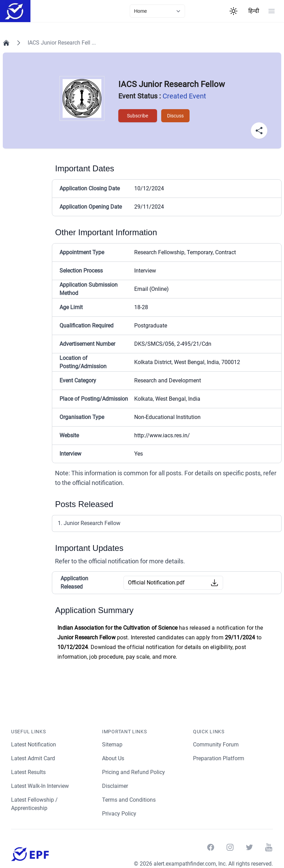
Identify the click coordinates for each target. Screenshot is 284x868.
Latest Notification (34, 745)
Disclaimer (115, 786)
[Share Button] (259, 131)
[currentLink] (157, 11)
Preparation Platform (219, 758)
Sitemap (112, 745)
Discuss (175, 116)
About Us (113, 758)
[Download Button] (214, 583)
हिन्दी (254, 11)
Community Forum (216, 745)
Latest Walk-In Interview (41, 786)
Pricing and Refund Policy (134, 772)
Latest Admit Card (33, 758)
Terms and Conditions (129, 800)
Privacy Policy (119, 814)
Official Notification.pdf (156, 583)
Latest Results (29, 772)
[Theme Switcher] (233, 11)
